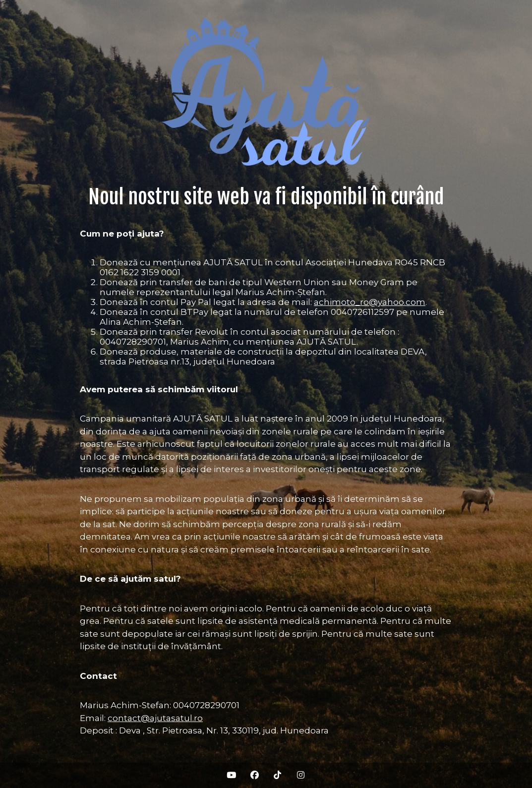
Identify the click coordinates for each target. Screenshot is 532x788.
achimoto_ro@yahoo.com (370, 302)
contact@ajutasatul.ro (155, 718)
